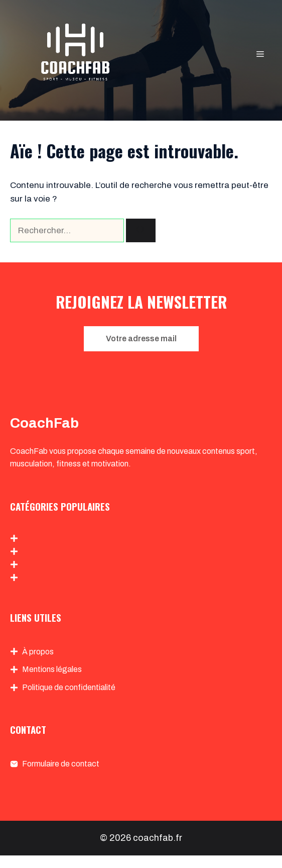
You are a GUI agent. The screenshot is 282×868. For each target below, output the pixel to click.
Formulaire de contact (61, 764)
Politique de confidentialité (69, 687)
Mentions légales (52, 669)
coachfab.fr (158, 838)
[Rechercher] (141, 231)
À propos (38, 652)
